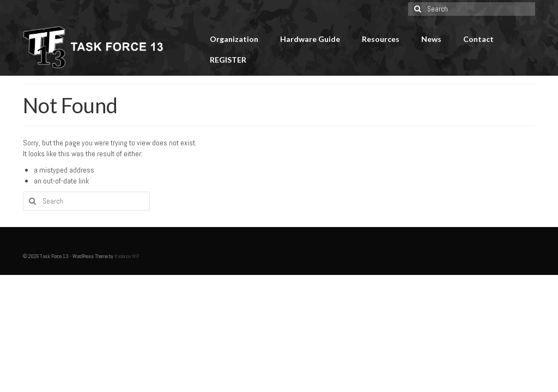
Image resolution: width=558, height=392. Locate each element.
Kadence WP (127, 256)
